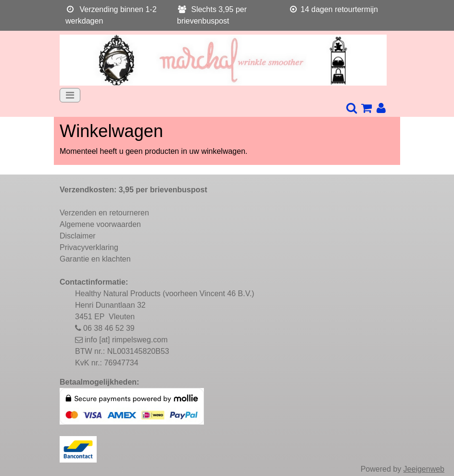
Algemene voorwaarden (100, 224)
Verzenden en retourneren (104, 213)
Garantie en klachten (95, 259)
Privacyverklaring (89, 247)
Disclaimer (78, 236)
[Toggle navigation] (70, 95)
